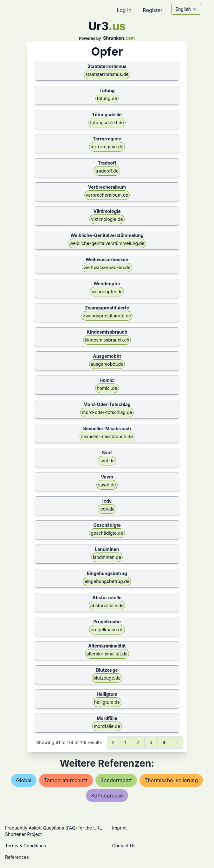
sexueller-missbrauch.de (107, 436)
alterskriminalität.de (107, 654)
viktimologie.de (107, 219)
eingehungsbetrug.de (107, 581)
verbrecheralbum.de (107, 195)
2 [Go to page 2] (138, 742)
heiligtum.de (107, 702)
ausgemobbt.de (107, 364)
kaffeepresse (107, 796)
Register (152, 10)
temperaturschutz (66, 780)
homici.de (107, 388)
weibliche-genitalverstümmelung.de (107, 243)
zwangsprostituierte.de (107, 316)
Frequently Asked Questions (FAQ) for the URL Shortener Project (53, 831)
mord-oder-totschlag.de (107, 412)
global (24, 780)
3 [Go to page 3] (151, 742)
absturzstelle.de (107, 605)
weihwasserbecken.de (107, 267)
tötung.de (107, 98)
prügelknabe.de (107, 630)
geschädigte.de (107, 533)
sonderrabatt (116, 780)
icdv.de (107, 509)
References (17, 857)
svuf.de (107, 461)
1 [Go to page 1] (125, 742)
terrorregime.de (107, 147)
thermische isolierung (171, 780)
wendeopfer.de (107, 292)
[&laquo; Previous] (113, 743)
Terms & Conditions (26, 846)
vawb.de (107, 485)
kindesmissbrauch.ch (107, 340)
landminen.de (107, 557)
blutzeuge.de (107, 678)
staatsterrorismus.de (107, 74)
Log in (124, 10)
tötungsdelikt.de (107, 122)
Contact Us (124, 846)
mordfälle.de (107, 726)
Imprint (120, 828)
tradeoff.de (107, 171)
